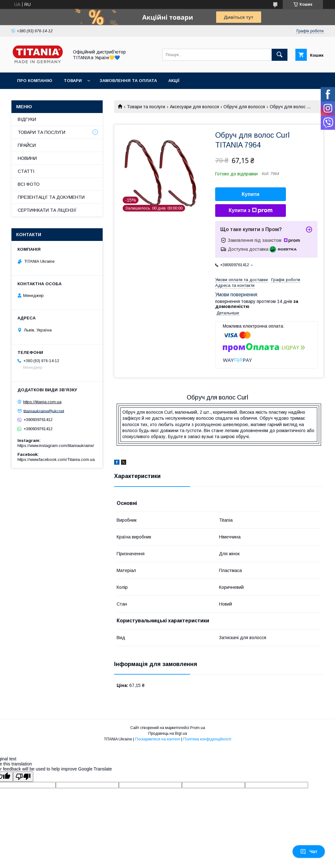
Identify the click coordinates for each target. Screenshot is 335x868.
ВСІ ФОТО (29, 184)
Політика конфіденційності (207, 739)
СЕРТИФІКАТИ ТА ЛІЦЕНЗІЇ (47, 210)
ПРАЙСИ (27, 145)
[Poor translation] (23, 777)
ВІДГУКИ (27, 119)
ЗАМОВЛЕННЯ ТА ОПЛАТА (128, 81)
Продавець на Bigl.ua (168, 733)
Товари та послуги (146, 107)
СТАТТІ (26, 171)
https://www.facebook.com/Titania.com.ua (56, 459)
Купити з (250, 211)
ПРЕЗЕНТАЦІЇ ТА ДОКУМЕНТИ (51, 197)
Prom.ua (198, 728)
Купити (251, 194)
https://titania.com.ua (42, 402)
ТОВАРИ (73, 81)
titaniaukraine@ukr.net (44, 411)
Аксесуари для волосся (194, 107)
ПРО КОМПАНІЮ (35, 81)
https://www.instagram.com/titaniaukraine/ (56, 446)
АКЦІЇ (174, 81)
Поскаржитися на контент (158, 739)
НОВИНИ (27, 158)
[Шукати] (280, 55)
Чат (309, 852)
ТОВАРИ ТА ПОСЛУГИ (42, 132)
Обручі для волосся (244, 107)
